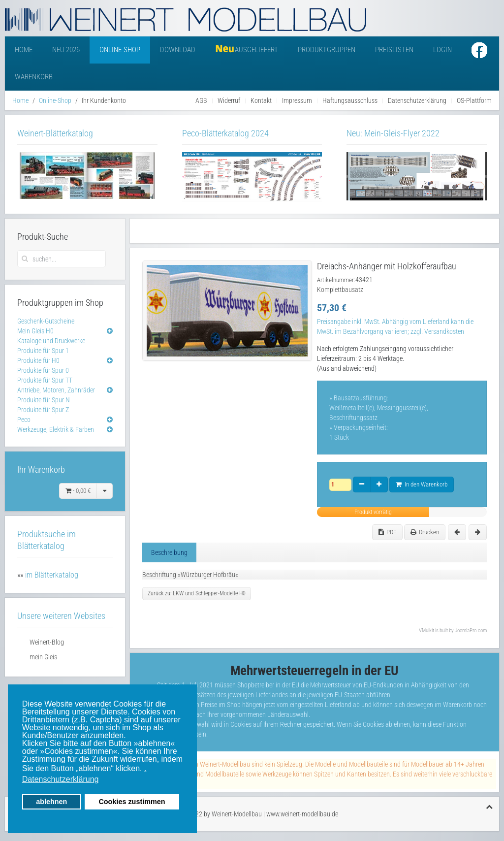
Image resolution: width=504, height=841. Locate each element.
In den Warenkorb (422, 484)
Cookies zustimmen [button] (132, 802)
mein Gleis (43, 657)
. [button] (145, 768)
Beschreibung (169, 552)
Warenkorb (34, 77)
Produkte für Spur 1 (43, 351)
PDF (387, 532)
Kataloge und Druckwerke (51, 341)
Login (442, 50)
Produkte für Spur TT (45, 380)
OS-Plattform (474, 100)
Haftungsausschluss (350, 100)
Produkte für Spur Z (43, 410)
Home (24, 50)
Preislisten (394, 50)
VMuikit (426, 631)
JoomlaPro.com (471, 631)
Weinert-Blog (47, 642)
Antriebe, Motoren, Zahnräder (56, 390)
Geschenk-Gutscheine (46, 321)
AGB (201, 100)
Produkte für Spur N (44, 400)
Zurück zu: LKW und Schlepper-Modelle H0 (197, 593)
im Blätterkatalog (52, 575)
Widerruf (229, 100)
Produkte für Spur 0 (43, 370)
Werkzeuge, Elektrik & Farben (56, 429)
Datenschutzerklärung (417, 100)
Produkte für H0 (38, 360)
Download (178, 50)
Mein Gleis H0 (35, 331)
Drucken (425, 532)
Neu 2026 (66, 50)
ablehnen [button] (51, 802)
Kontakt (261, 100)
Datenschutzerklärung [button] (61, 779)
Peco (24, 420)
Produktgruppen (327, 50)
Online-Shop (120, 50)
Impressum (297, 100)
